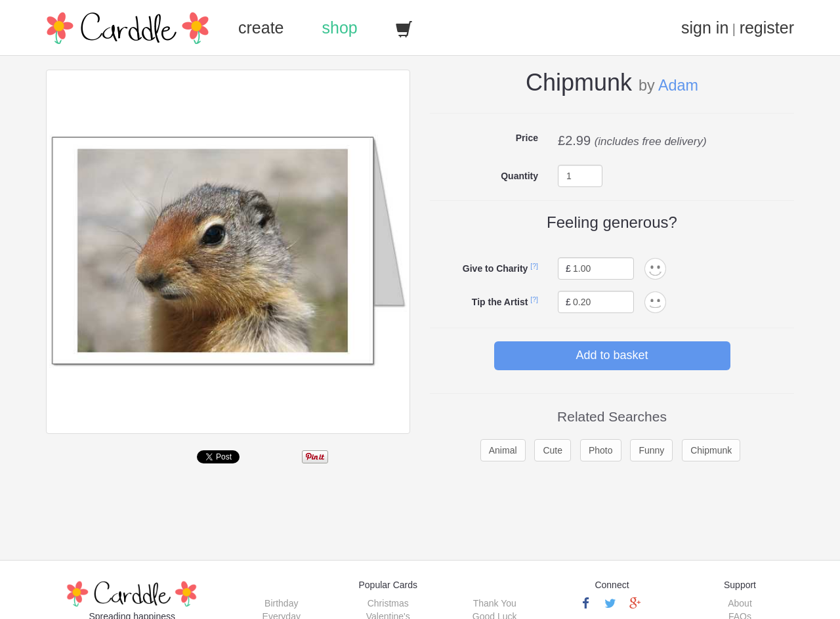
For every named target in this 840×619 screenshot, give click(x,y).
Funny (651, 450)
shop (339, 28)
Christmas (388, 603)
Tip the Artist (500, 302)
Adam (678, 85)
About (740, 603)
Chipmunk (711, 450)
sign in (705, 28)
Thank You (495, 603)
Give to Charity (495, 268)
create (261, 28)
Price (527, 138)
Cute (553, 450)
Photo (601, 450)
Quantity (519, 176)
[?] (534, 266)
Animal (503, 450)
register (767, 28)
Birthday (281, 603)
